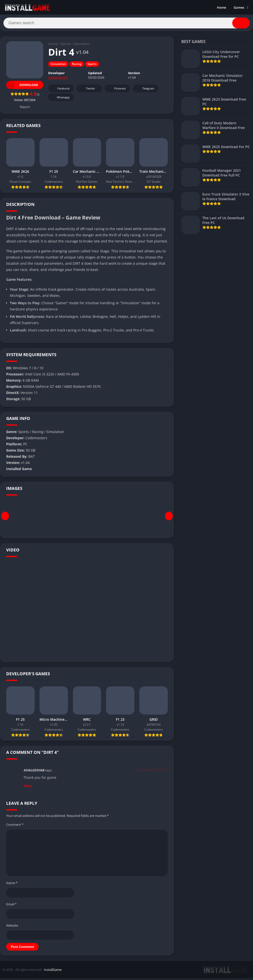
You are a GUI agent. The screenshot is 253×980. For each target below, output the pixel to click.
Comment (15, 826)
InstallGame (53, 971)
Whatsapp (60, 99)
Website (12, 927)
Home (221, 7)
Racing (77, 66)
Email (11, 906)
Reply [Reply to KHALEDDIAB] (28, 787)
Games (239, 7)
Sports (92, 66)
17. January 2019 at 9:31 (151, 772)
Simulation (82, 46)
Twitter (87, 90)
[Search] (126, 24)
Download (22, 87)
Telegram (145, 90)
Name (12, 885)
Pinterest (117, 90)
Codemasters (58, 79)
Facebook (60, 90)
